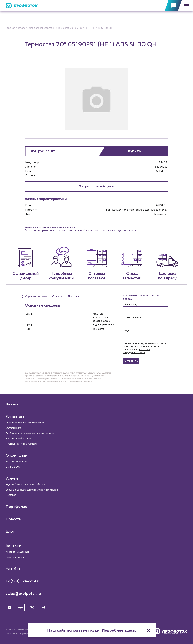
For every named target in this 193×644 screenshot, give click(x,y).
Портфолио (16, 507)
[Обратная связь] (173, 6)
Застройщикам (14, 428)
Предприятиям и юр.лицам (21, 444)
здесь (135, 629)
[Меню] (185, 6)
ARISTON (162, 171)
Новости (14, 519)
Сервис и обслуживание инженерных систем (32, 490)
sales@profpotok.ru (23, 594)
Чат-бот (13, 569)
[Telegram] (43, 607)
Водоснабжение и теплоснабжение (26, 484)
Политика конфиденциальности (24, 634)
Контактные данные (17, 552)
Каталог (13, 404)
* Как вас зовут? (131, 305)
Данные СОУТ (14, 467)
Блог (10, 532)
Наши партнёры (15, 557)
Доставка (11, 495)
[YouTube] (9, 607)
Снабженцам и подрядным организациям (30, 433)
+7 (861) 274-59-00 (23, 581)
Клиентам (15, 417)
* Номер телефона (132, 318)
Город (126, 331)
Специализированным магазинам (25, 423)
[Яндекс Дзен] (21, 607)
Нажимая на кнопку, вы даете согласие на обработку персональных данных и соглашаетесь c (145, 348)
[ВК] (32, 607)
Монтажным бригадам (18, 438)
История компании (16, 461)
